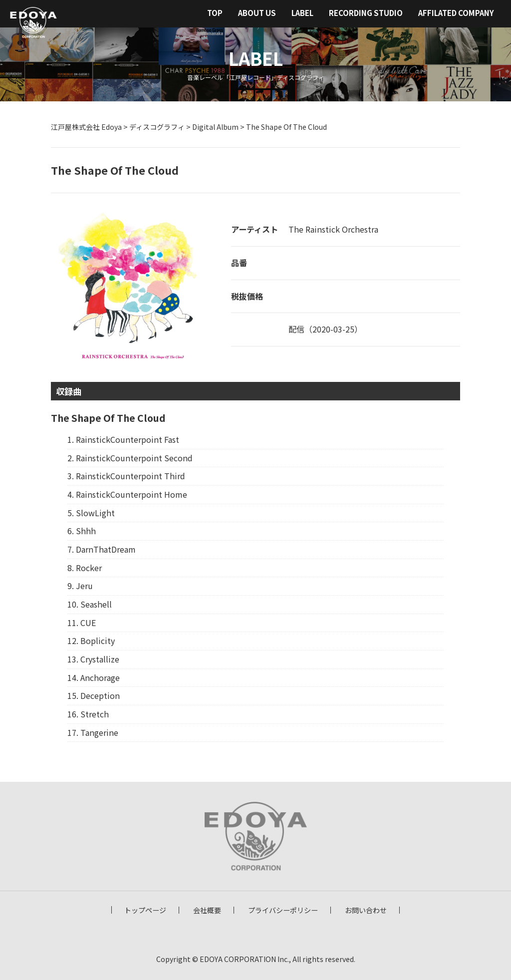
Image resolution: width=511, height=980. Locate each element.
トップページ (145, 910)
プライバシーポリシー (283, 910)
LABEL (302, 13)
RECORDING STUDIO (366, 13)
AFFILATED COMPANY (456, 13)
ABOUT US (257, 13)
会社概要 (207, 910)
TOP (215, 13)
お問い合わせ (366, 910)
